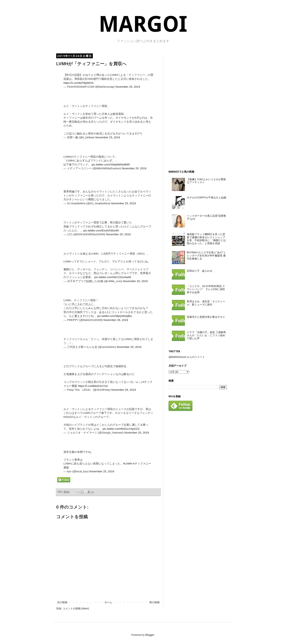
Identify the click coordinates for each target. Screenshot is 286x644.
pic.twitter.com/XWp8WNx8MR (111, 164)
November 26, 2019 (116, 320)
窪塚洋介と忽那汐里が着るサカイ (206, 317)
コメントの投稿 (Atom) (76, 608)
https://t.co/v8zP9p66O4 (78, 83)
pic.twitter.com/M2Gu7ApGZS (121, 429)
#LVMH (128, 464)
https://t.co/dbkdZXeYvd (93, 386)
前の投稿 (154, 602)
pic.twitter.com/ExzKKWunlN (101, 230)
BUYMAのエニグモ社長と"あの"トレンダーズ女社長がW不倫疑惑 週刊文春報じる (206, 255)
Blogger (150, 635)
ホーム (108, 602)
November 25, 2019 (128, 87)
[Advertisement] (196, 109)
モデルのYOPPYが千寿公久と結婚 (206, 198)
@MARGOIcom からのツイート (187, 357)
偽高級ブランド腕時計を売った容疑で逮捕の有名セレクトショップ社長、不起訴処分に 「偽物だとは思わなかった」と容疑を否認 (206, 239)
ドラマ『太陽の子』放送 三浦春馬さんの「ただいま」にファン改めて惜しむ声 (206, 335)
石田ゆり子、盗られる (200, 271)
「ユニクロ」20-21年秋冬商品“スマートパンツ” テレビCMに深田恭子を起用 (206, 289)
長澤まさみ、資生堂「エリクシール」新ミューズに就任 (206, 303)
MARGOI (143, 24)
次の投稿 (62, 602)
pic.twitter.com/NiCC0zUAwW (113, 277)
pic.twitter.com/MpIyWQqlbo (115, 316)
